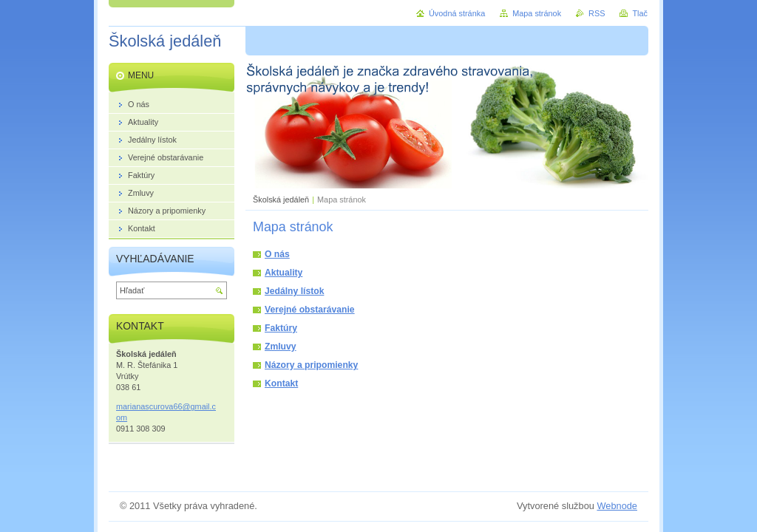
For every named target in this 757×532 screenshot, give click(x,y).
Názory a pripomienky (311, 365)
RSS (597, 13)
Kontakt (281, 383)
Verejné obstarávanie (310, 310)
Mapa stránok (537, 13)
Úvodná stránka (457, 13)
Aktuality (284, 273)
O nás (277, 254)
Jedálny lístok (294, 291)
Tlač (640, 13)
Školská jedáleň (281, 199)
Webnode (617, 506)
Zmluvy (281, 347)
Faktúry (281, 328)
